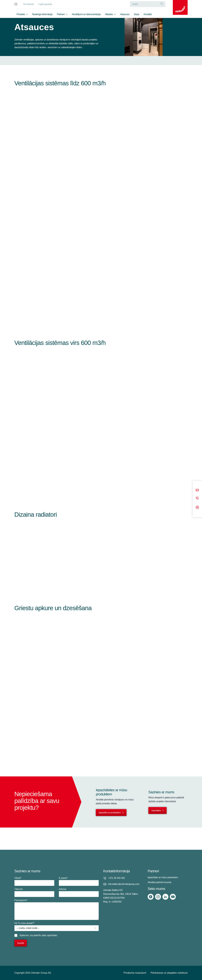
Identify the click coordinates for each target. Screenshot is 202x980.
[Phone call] (197, 498)
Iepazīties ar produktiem (110, 812)
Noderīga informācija (42, 14)
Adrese (79, 892)
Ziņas (136, 14)
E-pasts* (79, 881)
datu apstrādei (49, 935)
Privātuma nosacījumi (135, 973)
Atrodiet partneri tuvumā (159, 882)
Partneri (61, 14)
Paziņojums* (57, 909)
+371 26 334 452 (116, 878)
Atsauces (125, 14)
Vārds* (34, 881)
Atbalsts (109, 14)
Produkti (21, 14)
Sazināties (156, 810)
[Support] (197, 507)
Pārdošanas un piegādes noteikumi (169, 973)
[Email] (197, 490)
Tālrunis (34, 892)
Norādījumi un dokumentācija (86, 14)
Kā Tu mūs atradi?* (57, 927)
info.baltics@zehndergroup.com (124, 884)
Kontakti (148, 14)
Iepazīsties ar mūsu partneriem (163, 877)
